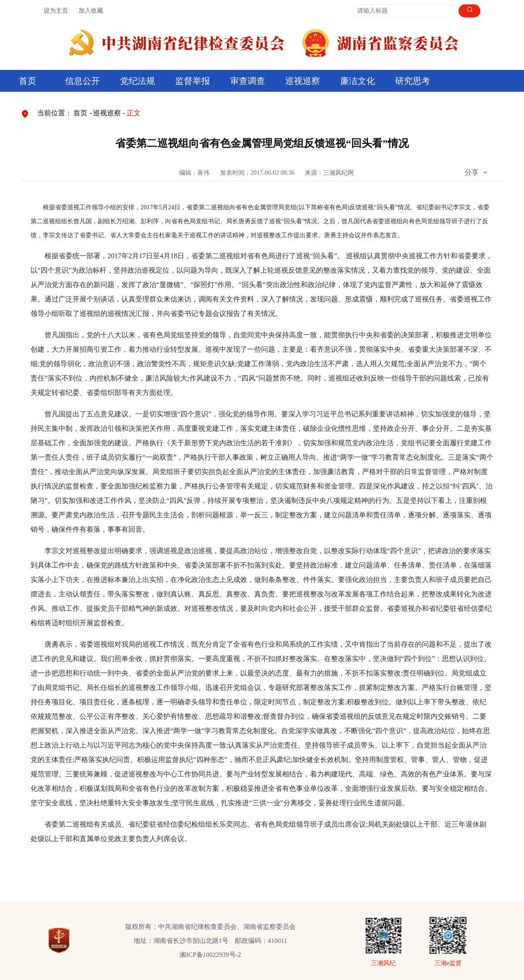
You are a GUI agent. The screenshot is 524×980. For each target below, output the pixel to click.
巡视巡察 (303, 81)
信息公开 (83, 81)
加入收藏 (91, 11)
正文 (134, 113)
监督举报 (193, 81)
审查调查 (248, 81)
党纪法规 (138, 81)
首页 (28, 81)
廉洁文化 (358, 81)
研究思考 (413, 81)
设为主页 (56, 11)
